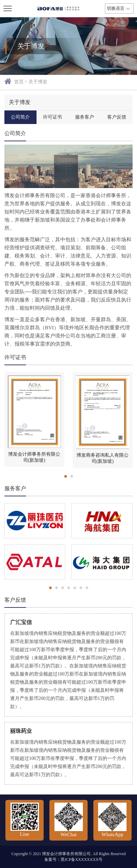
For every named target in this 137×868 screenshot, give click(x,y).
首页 (19, 82)
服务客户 (85, 117)
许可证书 (52, 117)
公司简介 (20, 117)
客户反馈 (117, 117)
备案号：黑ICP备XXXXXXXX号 (73, 860)
